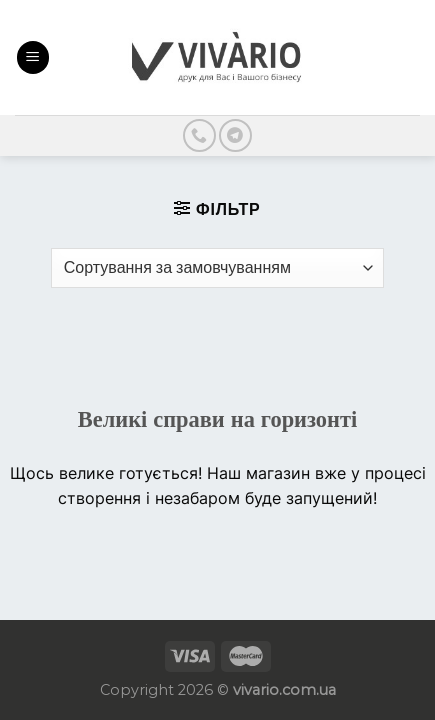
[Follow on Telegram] (235, 135)
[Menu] (33, 57)
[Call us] (199, 135)
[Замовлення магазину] (217, 268)
